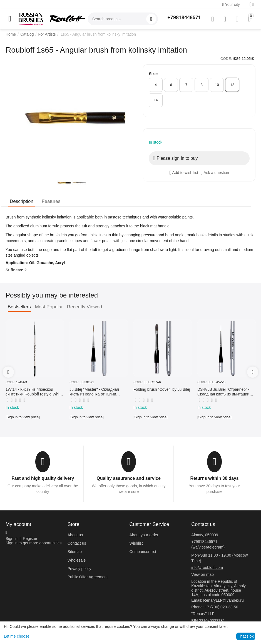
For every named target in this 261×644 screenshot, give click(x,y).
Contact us (77, 543)
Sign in (12, 539)
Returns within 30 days (214, 478)
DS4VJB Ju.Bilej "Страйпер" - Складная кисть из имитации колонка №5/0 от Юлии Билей (224, 392)
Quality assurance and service (129, 478)
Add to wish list (184, 173)
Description (22, 201)
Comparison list (143, 552)
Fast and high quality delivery (43, 478)
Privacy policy (79, 569)
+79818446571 (184, 18)
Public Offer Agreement (88, 577)
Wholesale (77, 560)
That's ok (246, 636)
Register (30, 539)
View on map (202, 574)
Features (51, 201)
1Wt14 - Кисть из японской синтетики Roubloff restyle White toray (34, 392)
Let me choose (17, 636)
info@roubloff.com (207, 567)
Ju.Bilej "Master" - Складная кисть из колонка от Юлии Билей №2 (94, 392)
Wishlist (136, 543)
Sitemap (75, 552)
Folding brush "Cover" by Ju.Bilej (162, 389)
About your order (144, 535)
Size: (153, 74)
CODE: (226, 59)
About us (75, 535)
